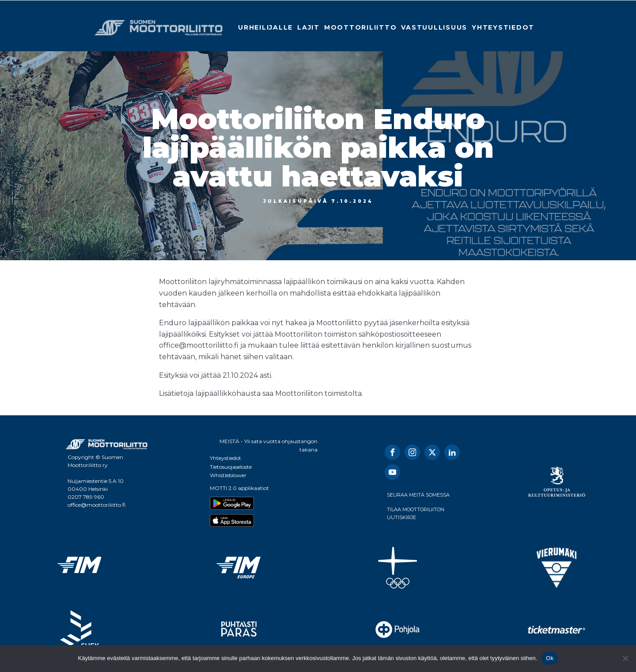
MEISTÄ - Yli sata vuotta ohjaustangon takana (269, 445)
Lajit (309, 27)
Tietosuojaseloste (231, 467)
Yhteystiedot (503, 27)
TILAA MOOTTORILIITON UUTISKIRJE (416, 513)
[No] (625, 658)
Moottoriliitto (361, 27)
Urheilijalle (265, 27)
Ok (550, 658)
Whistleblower (228, 475)
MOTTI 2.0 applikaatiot (239, 488)
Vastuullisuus (434, 27)
